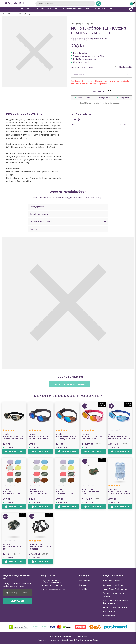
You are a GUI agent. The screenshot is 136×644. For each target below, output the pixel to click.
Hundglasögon (26, 14)
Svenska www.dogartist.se (61, 640)
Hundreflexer (109, 611)
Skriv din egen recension (69, 384)
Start (5, 14)
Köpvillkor (84, 589)
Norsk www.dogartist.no (87, 640)
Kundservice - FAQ (88, 581)
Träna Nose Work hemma (115, 589)
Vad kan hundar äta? (113, 581)
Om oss (82, 585)
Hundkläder (14, 14)
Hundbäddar (109, 616)
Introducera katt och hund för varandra (116, 602)
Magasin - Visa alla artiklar (116, 607)
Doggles (89, 24)
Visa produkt (14, 451)
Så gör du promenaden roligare (114, 595)
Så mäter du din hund (113, 585)
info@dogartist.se (57, 590)
